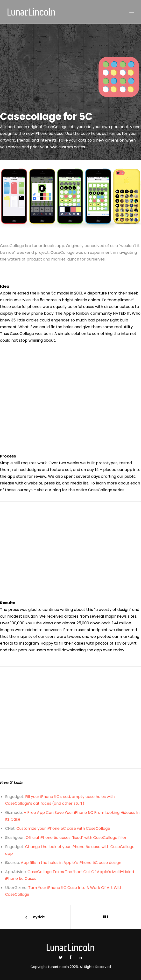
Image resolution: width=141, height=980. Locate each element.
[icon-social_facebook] (72, 957)
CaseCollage (22, 334)
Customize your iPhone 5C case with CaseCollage (63, 828)
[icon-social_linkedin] (80, 957)
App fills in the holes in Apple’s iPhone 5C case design (71, 863)
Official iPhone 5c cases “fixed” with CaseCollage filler (76, 838)
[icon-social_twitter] (62, 957)
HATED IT (122, 313)
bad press (97, 320)
